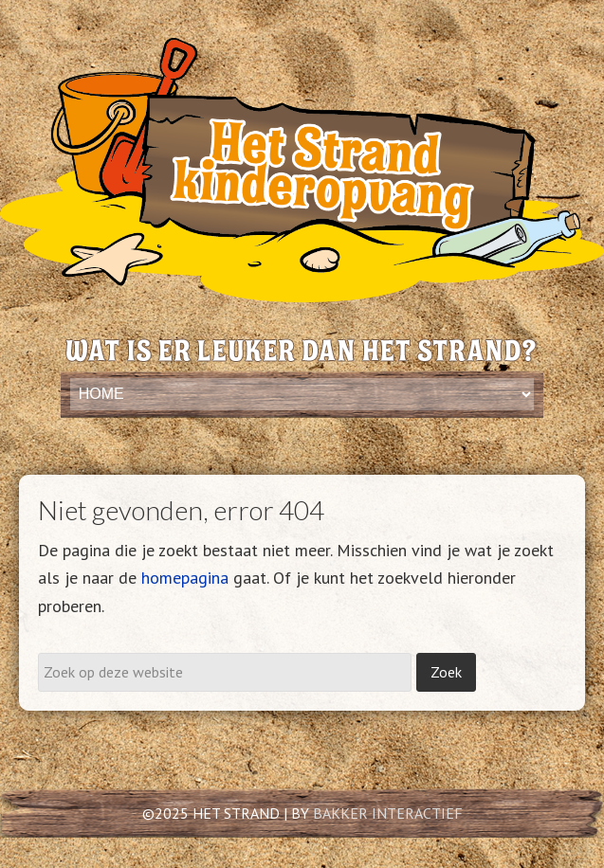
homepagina (185, 578)
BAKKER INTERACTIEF (388, 813)
